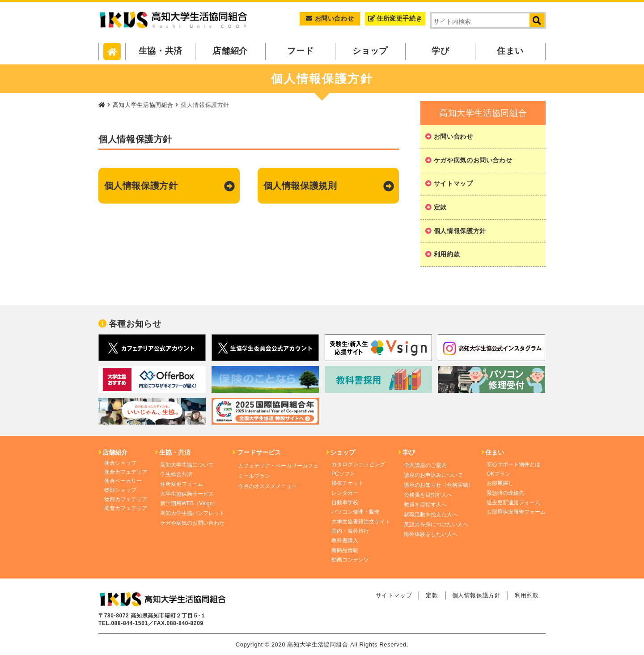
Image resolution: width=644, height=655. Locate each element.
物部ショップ (120, 490)
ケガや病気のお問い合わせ (473, 160)
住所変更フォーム (182, 484)
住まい (511, 51)
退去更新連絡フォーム (513, 502)
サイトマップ (453, 183)
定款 (440, 207)
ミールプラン (254, 476)
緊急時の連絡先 (505, 493)
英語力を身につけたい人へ (436, 524)
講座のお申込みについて (433, 475)
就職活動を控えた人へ (431, 515)
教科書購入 (345, 540)
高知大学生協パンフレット (192, 513)
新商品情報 (345, 550)
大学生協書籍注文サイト (361, 522)
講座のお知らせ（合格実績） (439, 485)
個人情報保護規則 (300, 186)
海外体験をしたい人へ (431, 534)
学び (440, 51)
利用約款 (447, 254)
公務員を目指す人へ (428, 495)
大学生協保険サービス (187, 494)
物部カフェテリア (126, 499)
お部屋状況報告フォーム (516, 512)
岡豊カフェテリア (126, 508)
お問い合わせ (330, 18)
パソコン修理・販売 (356, 512)
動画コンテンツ (350, 560)
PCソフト (343, 474)
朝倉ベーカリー (123, 481)
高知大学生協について (187, 465)
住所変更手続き (395, 18)
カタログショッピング (358, 464)
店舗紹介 (231, 51)
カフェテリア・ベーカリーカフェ (278, 466)
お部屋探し (500, 483)
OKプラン (498, 474)
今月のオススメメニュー (267, 486)
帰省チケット (347, 483)
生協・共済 (161, 51)
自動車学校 (345, 502)
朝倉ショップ (120, 463)
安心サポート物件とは (513, 464)
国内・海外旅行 (350, 531)
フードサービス (256, 452)
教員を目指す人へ (425, 505)
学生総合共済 (176, 474)
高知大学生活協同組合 (143, 105)
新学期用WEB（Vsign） (189, 503)
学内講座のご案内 (425, 465)
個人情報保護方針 (141, 186)
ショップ (371, 51)
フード (300, 51)
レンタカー (345, 493)
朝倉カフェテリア (126, 472)
